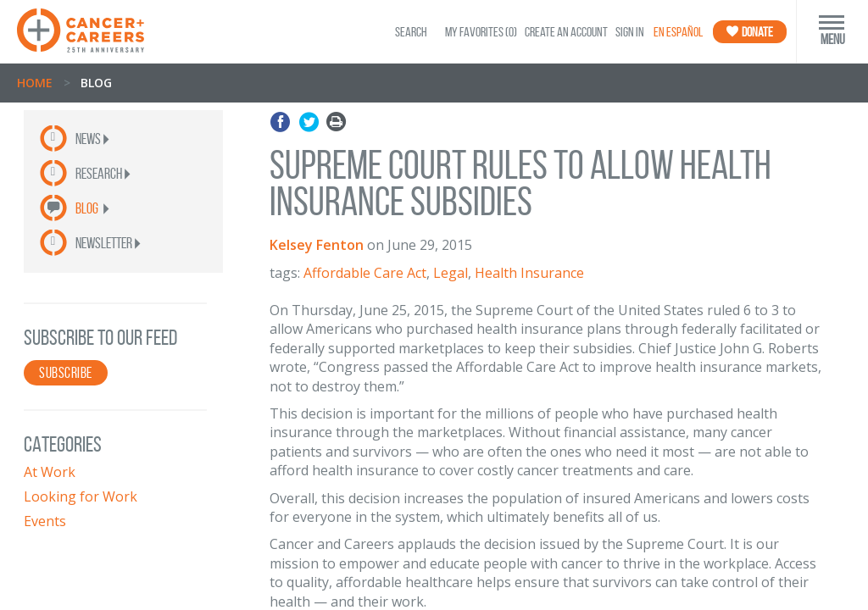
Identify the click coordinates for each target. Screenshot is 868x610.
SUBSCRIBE (66, 373)
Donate (750, 32)
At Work (50, 472)
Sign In (630, 32)
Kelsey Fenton (317, 245)
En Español (678, 32)
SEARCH (411, 32)
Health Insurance (529, 273)
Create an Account (566, 32)
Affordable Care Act (365, 273)
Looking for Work (81, 496)
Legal (451, 273)
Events (45, 521)
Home (35, 83)
